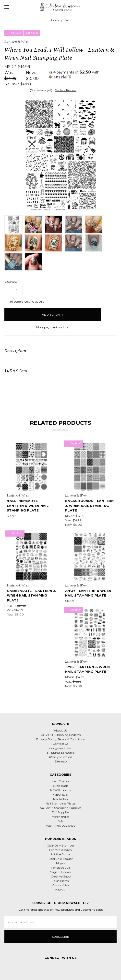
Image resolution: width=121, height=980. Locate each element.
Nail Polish (60, 799)
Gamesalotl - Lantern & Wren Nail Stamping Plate (31, 595)
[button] (83, 74)
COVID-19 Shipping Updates (61, 735)
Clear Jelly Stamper (60, 845)
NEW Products (61, 790)
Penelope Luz (60, 868)
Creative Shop (61, 876)
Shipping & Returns (61, 753)
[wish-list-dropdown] (109, 312)
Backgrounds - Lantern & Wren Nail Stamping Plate (89, 505)
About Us (60, 730)
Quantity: (11, 282)
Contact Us (60, 744)
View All (60, 890)
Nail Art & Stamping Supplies (60, 808)
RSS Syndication (60, 757)
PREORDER (61, 795)
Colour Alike (60, 885)
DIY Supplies (61, 812)
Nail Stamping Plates (60, 803)
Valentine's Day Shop (61, 826)
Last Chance (61, 781)
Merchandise (60, 817)
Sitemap (61, 761)
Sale (61, 821)
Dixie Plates (60, 881)
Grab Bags (60, 786)
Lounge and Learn (61, 748)
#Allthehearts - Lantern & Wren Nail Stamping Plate (28, 505)
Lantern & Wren (60, 850)
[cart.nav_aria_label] (116, 7)
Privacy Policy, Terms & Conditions (61, 739)
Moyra (61, 863)
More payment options (52, 327)
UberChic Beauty (61, 859)
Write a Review (66, 90)
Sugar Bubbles (61, 872)
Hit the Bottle (61, 854)
